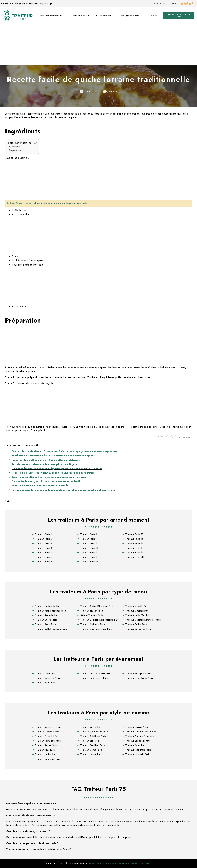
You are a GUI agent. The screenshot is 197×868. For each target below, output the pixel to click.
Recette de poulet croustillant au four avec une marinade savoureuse (53, 473)
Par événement (105, 16)
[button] (179, 16)
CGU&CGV (135, 863)
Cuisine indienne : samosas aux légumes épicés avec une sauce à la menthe (57, 469)
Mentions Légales (118, 863)
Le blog (153, 16)
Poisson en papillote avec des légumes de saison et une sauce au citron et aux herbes (63, 490)
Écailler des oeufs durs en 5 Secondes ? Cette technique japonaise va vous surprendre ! (65, 451)
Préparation (15, 150)
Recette (113, 92)
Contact (148, 863)
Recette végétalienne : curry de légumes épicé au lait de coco (49, 477)
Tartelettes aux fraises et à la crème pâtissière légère (44, 464)
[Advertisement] (98, 45)
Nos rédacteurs (99, 863)
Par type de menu (79, 16)
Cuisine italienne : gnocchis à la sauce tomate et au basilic (47, 481)
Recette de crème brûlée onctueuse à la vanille (40, 486)
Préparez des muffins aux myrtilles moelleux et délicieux (46, 460)
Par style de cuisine (132, 16)
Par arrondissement (51, 16)
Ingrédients (14, 147)
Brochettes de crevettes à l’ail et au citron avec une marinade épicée (53, 456)
